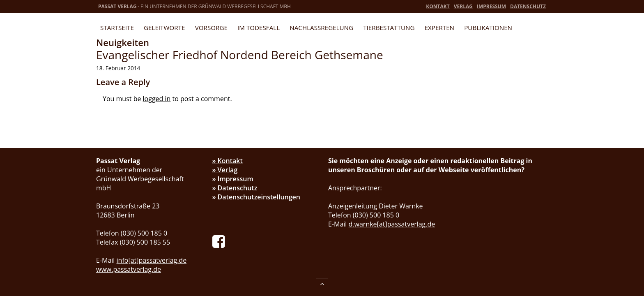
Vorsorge (211, 28)
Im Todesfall (259, 28)
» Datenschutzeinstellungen (256, 197)
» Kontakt (228, 161)
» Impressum (233, 179)
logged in (157, 99)
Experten (439, 28)
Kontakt (438, 6)
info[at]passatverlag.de (152, 260)
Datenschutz (528, 6)
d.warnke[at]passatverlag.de (392, 224)
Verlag (463, 6)
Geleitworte (164, 28)
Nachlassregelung (321, 28)
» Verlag (225, 170)
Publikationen (488, 28)
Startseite (117, 28)
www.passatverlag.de (129, 269)
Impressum (491, 6)
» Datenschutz (235, 188)
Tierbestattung (389, 28)
